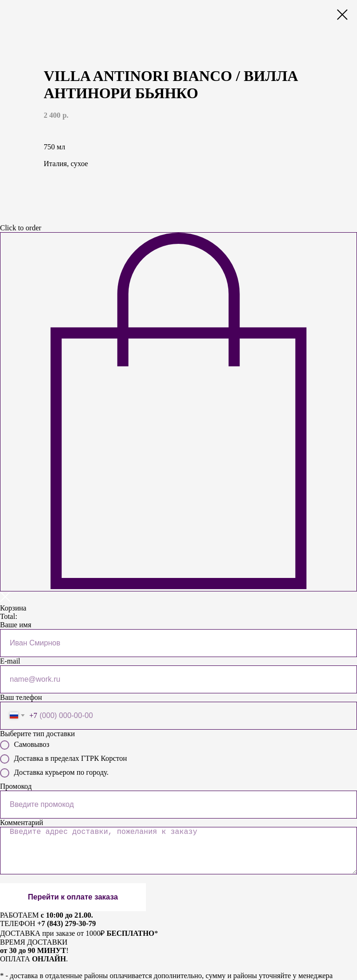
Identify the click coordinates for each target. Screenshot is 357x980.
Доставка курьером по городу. (54, 773)
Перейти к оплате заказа (73, 897)
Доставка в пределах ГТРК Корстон (63, 759)
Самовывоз (25, 745)
